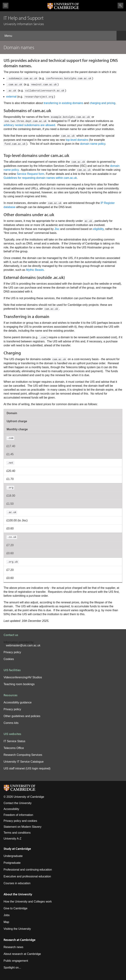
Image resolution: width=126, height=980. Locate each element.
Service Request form (31, 174)
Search (120, 6)
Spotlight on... (12, 968)
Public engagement (16, 961)
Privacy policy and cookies (20, 821)
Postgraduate (12, 863)
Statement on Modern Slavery (23, 827)
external (11, 97)
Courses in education (17, 883)
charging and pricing (102, 103)
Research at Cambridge (19, 940)
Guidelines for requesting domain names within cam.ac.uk (40, 178)
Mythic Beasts (35, 270)
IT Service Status (14, 741)
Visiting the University (17, 929)
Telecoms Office (14, 748)
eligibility (98, 229)
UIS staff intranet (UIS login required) (27, 768)
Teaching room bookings (19, 684)
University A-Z (13, 839)
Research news (13, 947)
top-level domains (77, 140)
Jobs (7, 915)
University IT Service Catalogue (24, 762)
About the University (18, 894)
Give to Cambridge (15, 908)
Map (6, 922)
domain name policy (93, 144)
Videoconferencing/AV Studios (23, 677)
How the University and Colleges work (28, 902)
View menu (6, 6)
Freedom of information (18, 815)
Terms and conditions (17, 833)
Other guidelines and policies (22, 716)
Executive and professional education (27, 876)
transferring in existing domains (63, 103)
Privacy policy (12, 652)
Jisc (57, 229)
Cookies (9, 659)
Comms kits (11, 723)
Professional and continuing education (28, 870)
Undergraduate (13, 856)
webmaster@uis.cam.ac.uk (23, 645)
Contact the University (18, 803)
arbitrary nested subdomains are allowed (29, 125)
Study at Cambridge (17, 849)
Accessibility (11, 809)
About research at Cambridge (22, 954)
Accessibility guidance (18, 702)
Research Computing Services (23, 755)
